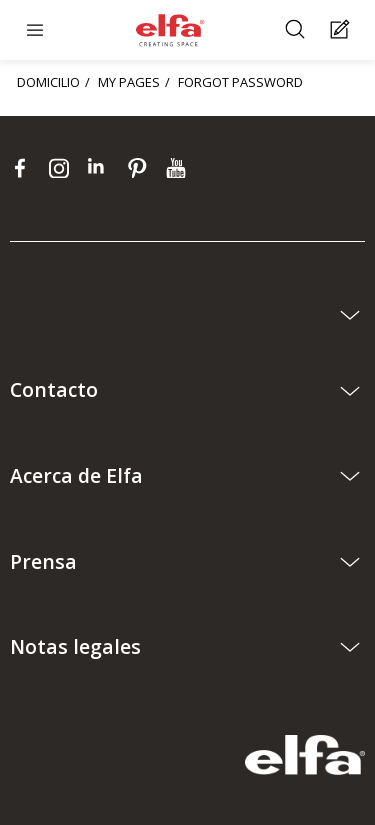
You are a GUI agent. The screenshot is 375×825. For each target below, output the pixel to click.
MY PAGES (129, 82)
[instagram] (63, 168)
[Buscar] (297, 30)
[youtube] (178, 168)
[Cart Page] (342, 30)
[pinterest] (141, 168)
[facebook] (24, 168)
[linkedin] (102, 168)
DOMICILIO (48, 82)
